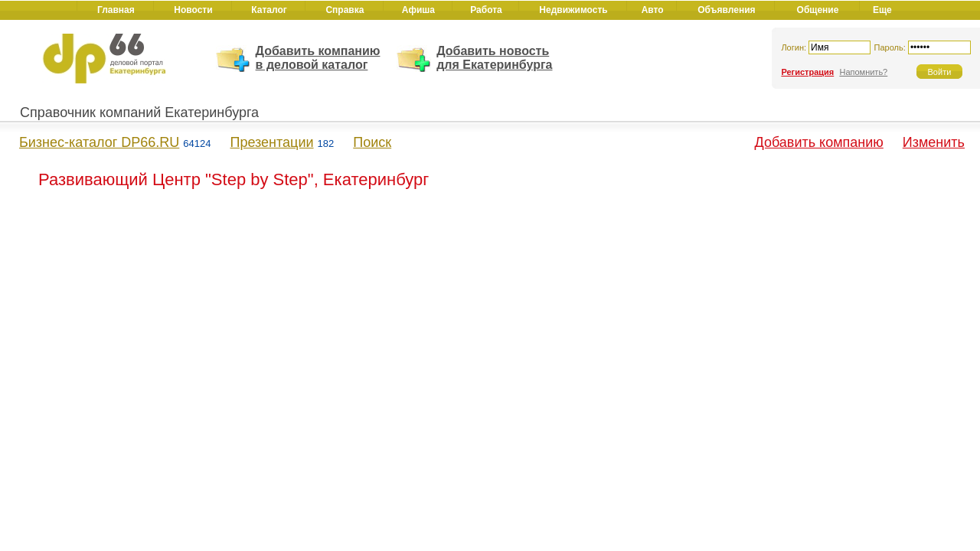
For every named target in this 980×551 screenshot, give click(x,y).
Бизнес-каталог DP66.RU (99, 142)
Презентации (271, 142)
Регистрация (807, 72)
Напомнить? (863, 72)
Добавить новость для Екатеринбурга (494, 58)
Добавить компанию (819, 142)
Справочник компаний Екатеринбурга (139, 112)
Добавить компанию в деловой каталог (318, 58)
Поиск (372, 142)
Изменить (934, 142)
